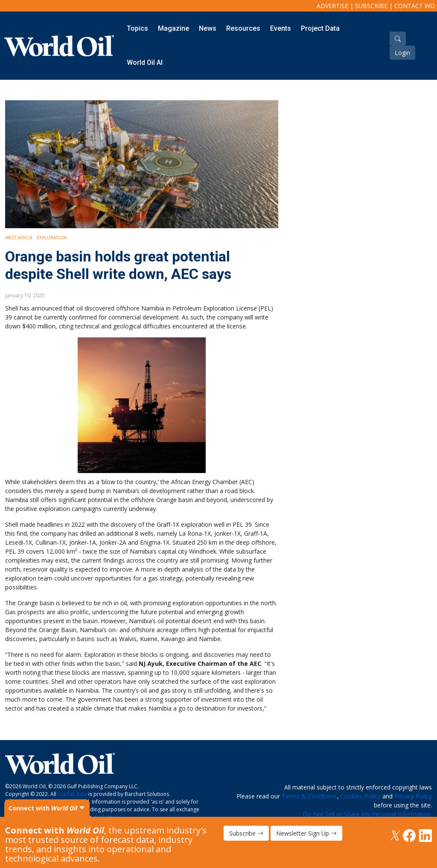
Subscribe (371, 6)
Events (281, 28)
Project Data (320, 28)
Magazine (173, 28)
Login (402, 53)
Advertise (332, 6)
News (208, 28)
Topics (137, 28)
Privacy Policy (413, 796)
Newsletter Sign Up (306, 833)
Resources (243, 28)
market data (72, 794)
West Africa (19, 238)
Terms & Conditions (309, 796)
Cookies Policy (361, 796)
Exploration (52, 238)
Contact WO (415, 6)
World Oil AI (145, 62)
